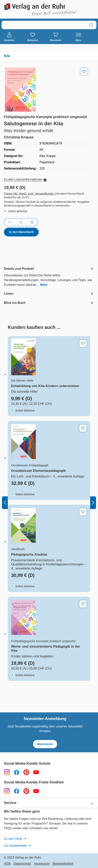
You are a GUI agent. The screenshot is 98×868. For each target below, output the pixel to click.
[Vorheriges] (5, 503)
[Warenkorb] (56, 37)
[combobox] (44, 25)
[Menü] (79, 37)
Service (10, 803)
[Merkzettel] (33, 37)
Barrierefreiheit (63, 864)
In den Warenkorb (21, 232)
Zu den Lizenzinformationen (25, 179)
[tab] (49, 277)
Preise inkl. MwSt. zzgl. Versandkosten (29, 194)
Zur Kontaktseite (17, 846)
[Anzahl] (21, 222)
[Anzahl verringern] (10, 222)
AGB (7, 864)
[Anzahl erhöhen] (32, 222)
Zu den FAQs (15, 839)
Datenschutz (22, 864)
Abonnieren (45, 744)
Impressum (42, 864)
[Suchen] (91, 25)
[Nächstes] (93, 503)
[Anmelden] (9, 37)
